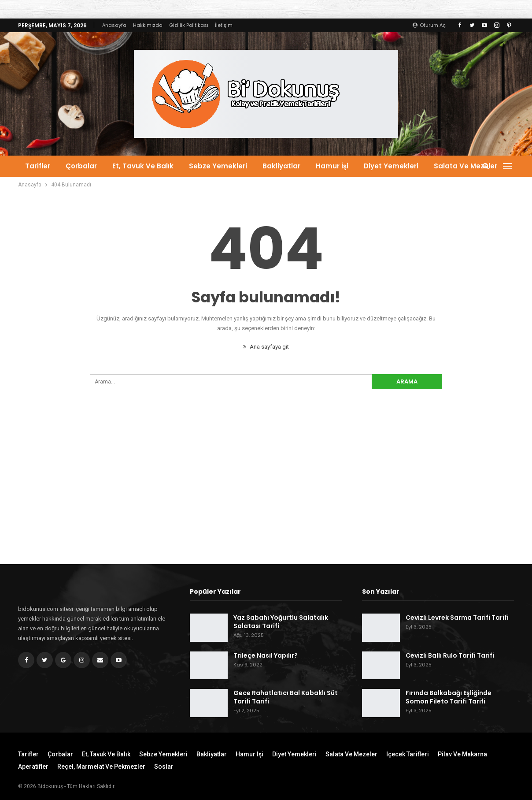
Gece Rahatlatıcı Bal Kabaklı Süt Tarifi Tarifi (286, 697)
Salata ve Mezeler (465, 166)
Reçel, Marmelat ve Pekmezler (101, 767)
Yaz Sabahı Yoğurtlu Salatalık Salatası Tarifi (281, 622)
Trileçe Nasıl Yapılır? (266, 655)
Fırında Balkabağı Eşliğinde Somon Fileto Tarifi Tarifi (449, 697)
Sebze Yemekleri (218, 166)
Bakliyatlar (281, 166)
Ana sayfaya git (266, 347)
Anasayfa (114, 25)
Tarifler (38, 166)
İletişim (224, 25)
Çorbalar (81, 166)
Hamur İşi (332, 166)
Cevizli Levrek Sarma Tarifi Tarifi (457, 618)
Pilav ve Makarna (462, 754)
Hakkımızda (148, 25)
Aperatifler (33, 767)
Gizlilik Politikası (189, 25)
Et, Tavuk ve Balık (143, 166)
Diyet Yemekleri (391, 166)
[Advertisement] (266, 492)
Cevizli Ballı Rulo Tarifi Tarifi (450, 655)
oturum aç (429, 25)
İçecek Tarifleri (408, 754)
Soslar (164, 767)
